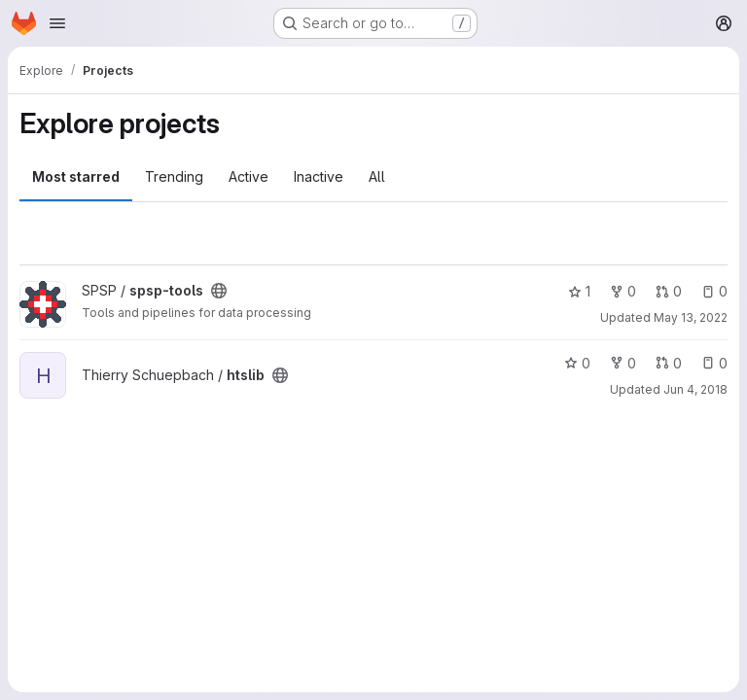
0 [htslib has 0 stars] (577, 363)
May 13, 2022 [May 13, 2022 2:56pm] (691, 317)
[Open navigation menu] (57, 23)
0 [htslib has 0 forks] (623, 363)
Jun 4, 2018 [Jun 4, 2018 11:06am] (695, 389)
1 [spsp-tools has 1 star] (579, 291)
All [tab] (377, 176)
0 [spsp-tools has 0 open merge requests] (669, 291)
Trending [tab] (174, 176)
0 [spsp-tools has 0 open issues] (714, 291)
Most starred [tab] (76, 176)
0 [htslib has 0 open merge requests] (669, 363)
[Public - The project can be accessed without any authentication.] (219, 291)
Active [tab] (249, 176)
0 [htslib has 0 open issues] (714, 363)
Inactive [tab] (319, 176)
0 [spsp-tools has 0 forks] (623, 291)
